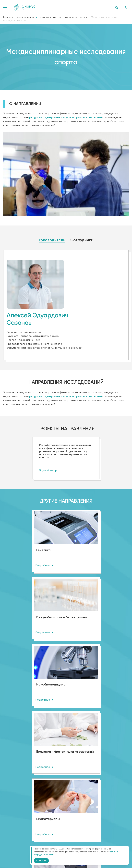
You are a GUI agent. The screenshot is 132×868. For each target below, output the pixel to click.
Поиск (116, 8)
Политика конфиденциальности (66, 816)
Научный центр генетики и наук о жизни (63, 17)
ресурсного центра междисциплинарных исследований (66, 397)
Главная (8, 17)
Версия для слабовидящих (66, 825)
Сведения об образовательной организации (66, 809)
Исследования (26, 17)
